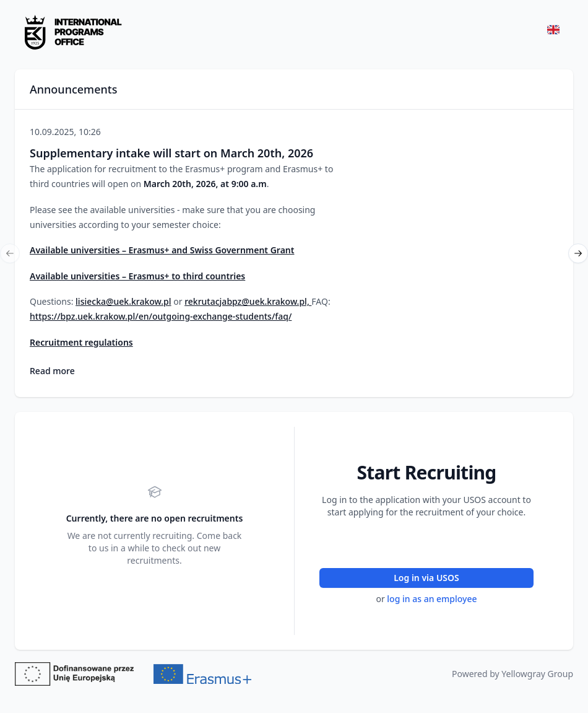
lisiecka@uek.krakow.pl (123, 301)
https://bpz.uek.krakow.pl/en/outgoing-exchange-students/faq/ (161, 316)
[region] (294, 253)
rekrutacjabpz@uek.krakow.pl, (248, 301)
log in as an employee (432, 599)
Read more (52, 371)
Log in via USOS (426, 578)
